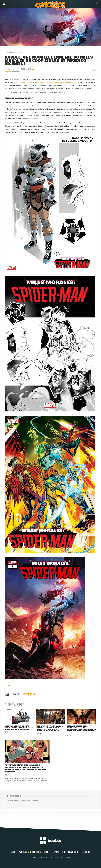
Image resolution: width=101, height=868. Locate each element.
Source (7, 685)
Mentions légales (71, 853)
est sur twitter (27, 694)
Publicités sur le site (41, 853)
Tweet (94, 70)
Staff (13, 853)
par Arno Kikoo (27, 69)
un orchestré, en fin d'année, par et (46, 82)
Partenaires (24, 853)
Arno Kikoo (12, 694)
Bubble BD (86, 853)
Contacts (57, 853)
